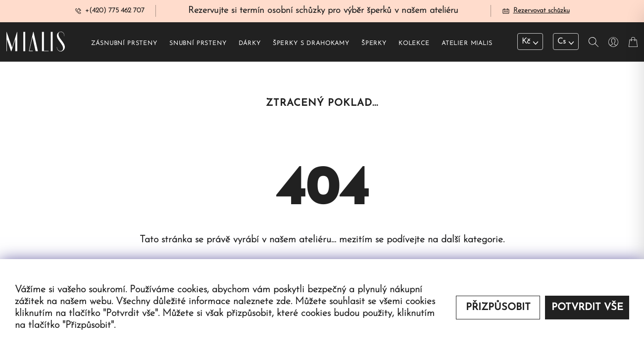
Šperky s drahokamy (311, 45)
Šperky (374, 45)
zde (283, 302)
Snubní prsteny (198, 45)
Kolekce (414, 45)
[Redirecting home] (36, 44)
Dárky (250, 45)
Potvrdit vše (587, 308)
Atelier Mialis (467, 45)
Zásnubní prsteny (124, 45)
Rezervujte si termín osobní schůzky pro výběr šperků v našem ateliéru (323, 12)
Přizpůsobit (498, 308)
